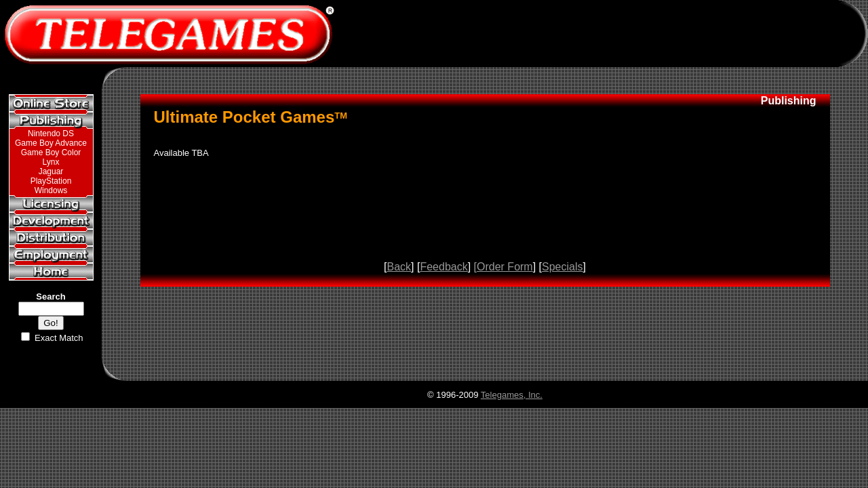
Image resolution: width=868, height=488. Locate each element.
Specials (562, 267)
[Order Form (504, 267)
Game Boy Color (51, 152)
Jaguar (51, 171)
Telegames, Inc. (512, 395)
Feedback (443, 267)
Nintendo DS (51, 134)
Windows (51, 190)
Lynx (51, 162)
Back (399, 267)
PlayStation (51, 181)
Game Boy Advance (51, 143)
